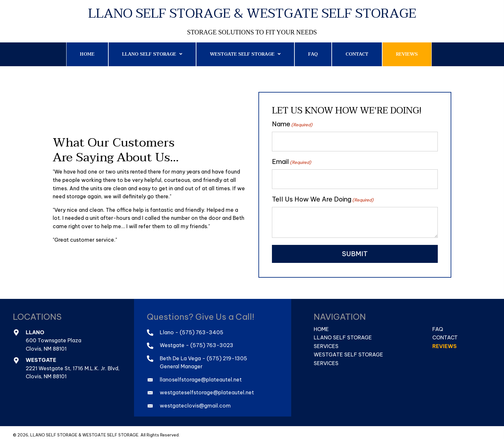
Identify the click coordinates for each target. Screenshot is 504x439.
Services (326, 342)
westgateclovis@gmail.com (195, 401)
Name (292, 124)
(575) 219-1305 (227, 354)
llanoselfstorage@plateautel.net (201, 375)
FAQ (438, 325)
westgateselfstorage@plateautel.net (207, 388)
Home (321, 325)
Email (292, 159)
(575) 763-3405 (202, 328)
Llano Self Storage (343, 333)
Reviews (445, 342)
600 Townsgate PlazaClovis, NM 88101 (54, 340)
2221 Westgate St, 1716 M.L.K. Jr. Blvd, (73, 364)
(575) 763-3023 (212, 341)
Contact (445, 333)
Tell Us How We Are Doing (323, 195)
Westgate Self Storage (348, 350)
